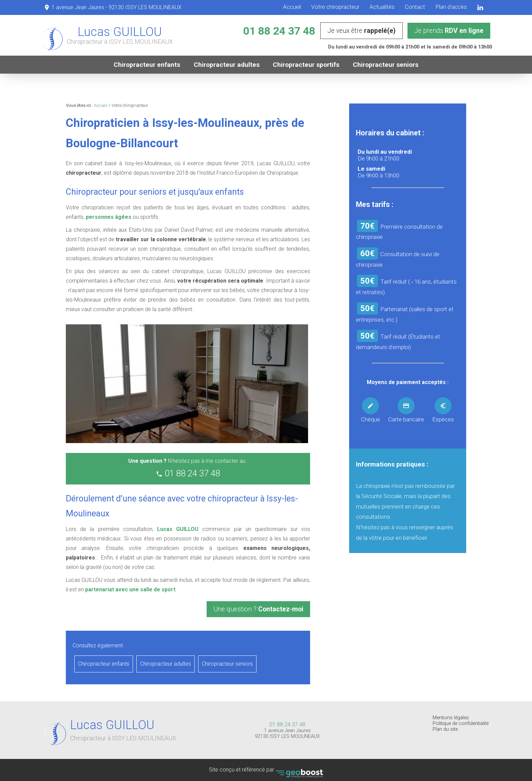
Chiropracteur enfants (147, 65)
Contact (415, 7)
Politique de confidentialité (461, 723)
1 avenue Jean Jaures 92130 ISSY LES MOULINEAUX (287, 734)
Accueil (292, 7)
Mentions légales (451, 718)
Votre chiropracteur (335, 7)
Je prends (449, 31)
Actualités (382, 7)
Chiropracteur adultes (227, 65)
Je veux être (362, 31)
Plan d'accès (451, 7)
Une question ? (258, 609)
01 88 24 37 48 (279, 31)
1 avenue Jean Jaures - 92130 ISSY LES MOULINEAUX (117, 7)
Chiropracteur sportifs (307, 65)
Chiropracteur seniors (386, 65)
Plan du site (445, 729)
